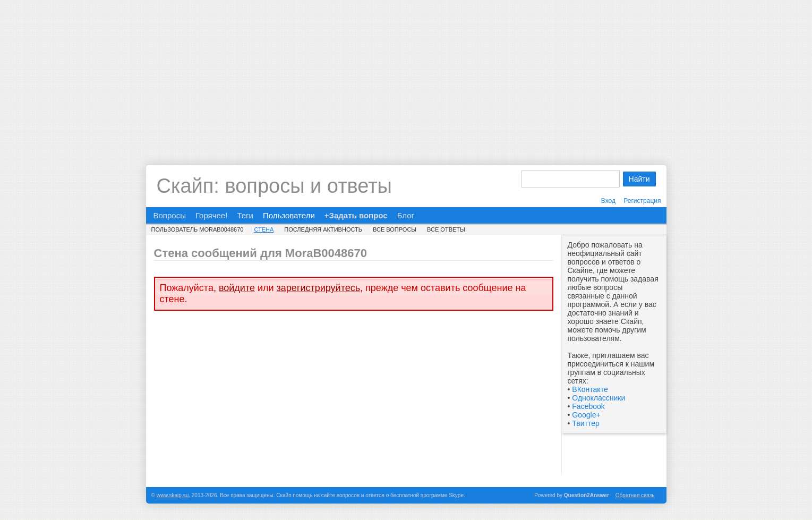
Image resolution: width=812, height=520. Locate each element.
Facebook (588, 406)
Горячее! (211, 215)
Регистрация (642, 201)
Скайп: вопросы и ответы (274, 186)
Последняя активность (323, 229)
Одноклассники (599, 398)
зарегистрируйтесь (319, 288)
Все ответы (446, 229)
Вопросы (170, 215)
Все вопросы (395, 229)
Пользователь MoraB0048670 (198, 229)
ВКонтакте (590, 389)
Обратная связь (635, 495)
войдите (237, 288)
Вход (608, 201)
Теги (245, 215)
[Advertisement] (406, 74)
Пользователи (289, 215)
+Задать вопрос (356, 215)
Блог (406, 215)
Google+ (586, 415)
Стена (264, 229)
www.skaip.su (173, 495)
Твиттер (586, 423)
